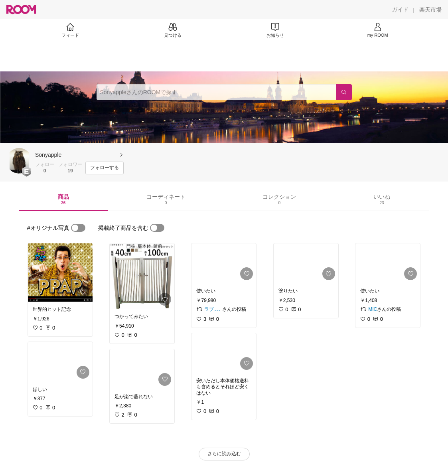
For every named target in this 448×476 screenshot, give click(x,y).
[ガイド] (400, 10)
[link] (60, 273)
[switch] (78, 228)
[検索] (344, 92)
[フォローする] (105, 168)
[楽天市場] (430, 10)
